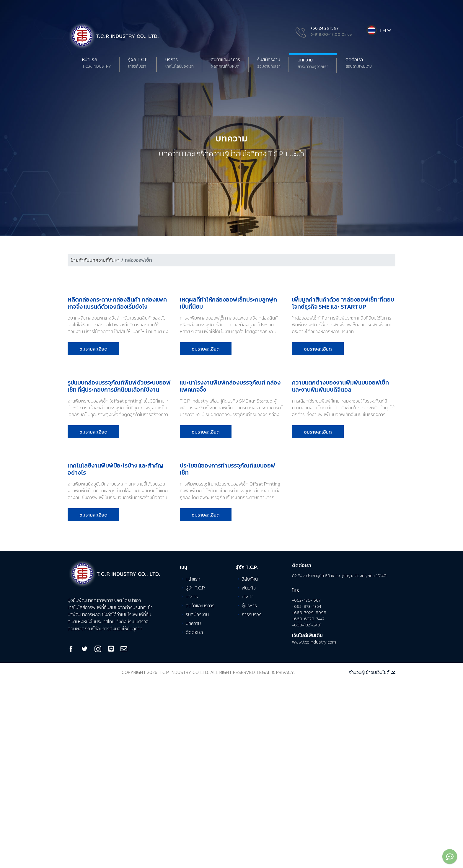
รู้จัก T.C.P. (195, 774)
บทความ (313, 63)
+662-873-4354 (307, 793)
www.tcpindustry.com (314, 828)
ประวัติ (248, 783)
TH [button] (386, 30)
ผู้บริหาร (249, 792)
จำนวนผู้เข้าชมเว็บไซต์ (372, 859)
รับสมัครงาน (269, 63)
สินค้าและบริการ (225, 63)
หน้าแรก (97, 63)
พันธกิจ (249, 774)
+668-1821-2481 (307, 812)
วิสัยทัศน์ (250, 765)
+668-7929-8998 (309, 799)
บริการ (180, 63)
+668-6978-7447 (308, 806)
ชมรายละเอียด (93, 411)
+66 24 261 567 (325, 28)
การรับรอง (252, 801)
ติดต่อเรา (359, 63)
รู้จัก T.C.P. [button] (138, 63)
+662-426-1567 (306, 787)
